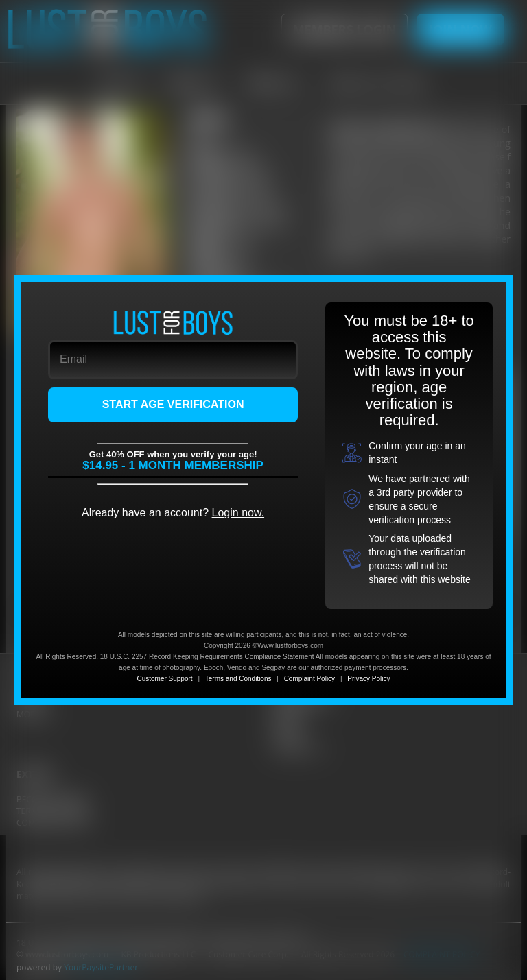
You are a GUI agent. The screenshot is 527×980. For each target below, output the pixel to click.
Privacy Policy (368, 679)
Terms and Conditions (238, 679)
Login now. (238, 513)
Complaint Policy (309, 679)
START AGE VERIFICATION (173, 404)
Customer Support (164, 679)
